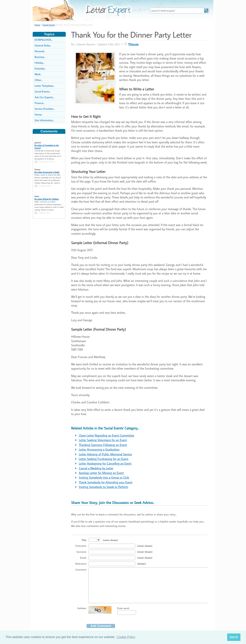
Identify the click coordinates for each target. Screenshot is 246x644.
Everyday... (40, 68)
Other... (39, 80)
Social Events (49, 25)
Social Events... (43, 91)
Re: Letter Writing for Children (47, 196)
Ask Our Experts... (44, 97)
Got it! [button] (234, 637)
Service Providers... (45, 109)
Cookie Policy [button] (126, 637)
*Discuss (133, 44)
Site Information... (44, 120)
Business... (40, 57)
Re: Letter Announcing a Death (47, 169)
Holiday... (40, 63)
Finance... (40, 103)
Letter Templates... (45, 86)
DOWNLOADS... (44, 40)
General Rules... (43, 45)
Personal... (40, 51)
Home (37, 25)
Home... (39, 114)
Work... (38, 74)
